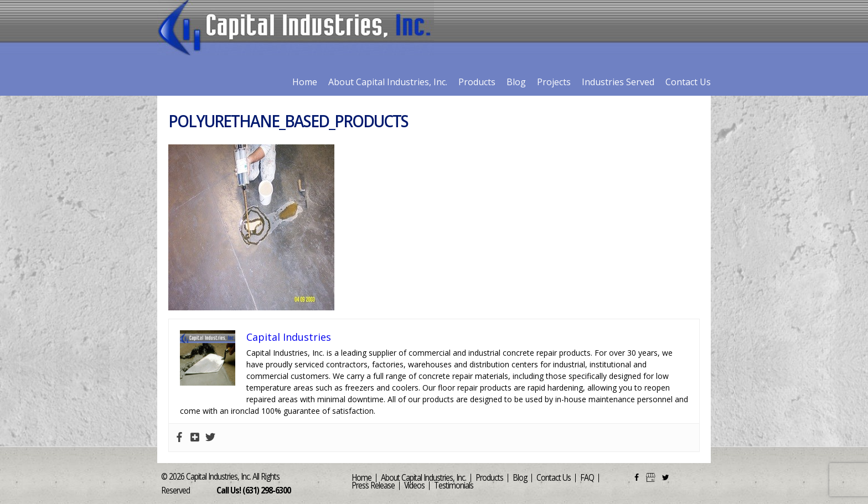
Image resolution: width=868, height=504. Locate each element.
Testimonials (454, 485)
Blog (516, 82)
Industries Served (618, 82)
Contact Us (688, 82)
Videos (414, 485)
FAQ (587, 478)
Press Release (373, 485)
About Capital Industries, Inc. (388, 82)
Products (477, 82)
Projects (554, 82)
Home (305, 82)
